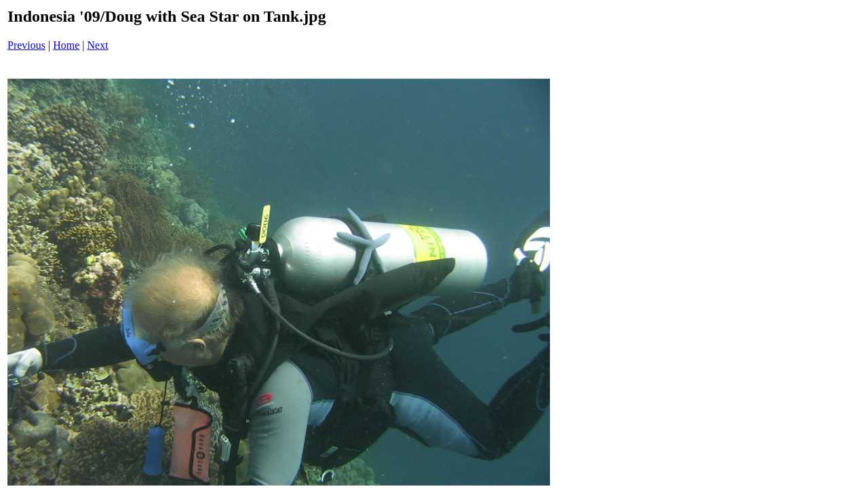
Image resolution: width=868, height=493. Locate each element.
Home (66, 45)
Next (98, 45)
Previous (26, 45)
